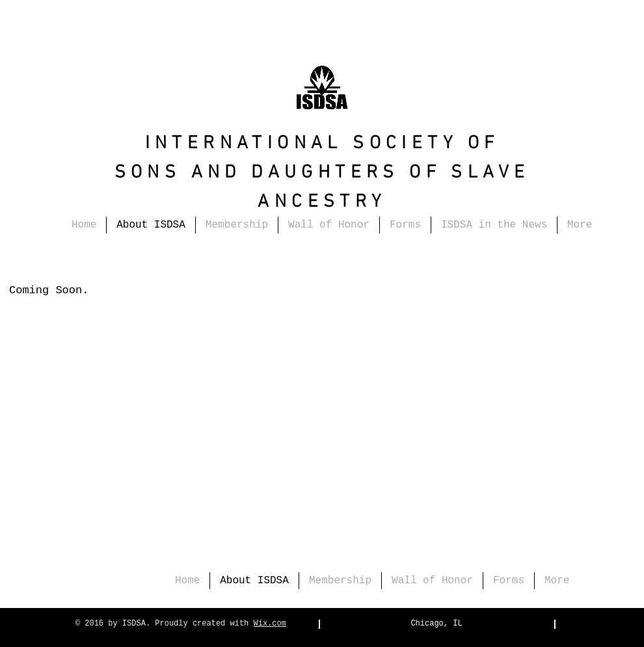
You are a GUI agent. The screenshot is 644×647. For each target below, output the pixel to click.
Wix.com (270, 624)
